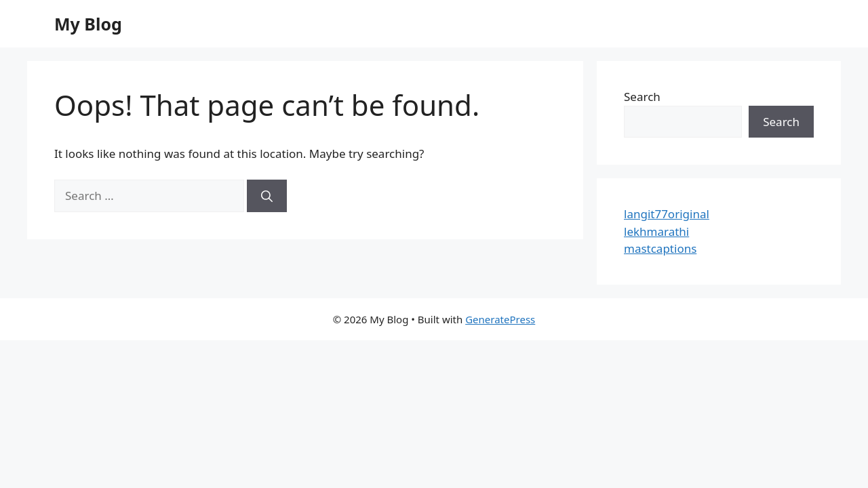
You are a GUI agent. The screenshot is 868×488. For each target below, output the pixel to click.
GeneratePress (500, 319)
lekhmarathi (656, 231)
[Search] (267, 196)
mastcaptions (660, 248)
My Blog (88, 24)
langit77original (667, 214)
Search (642, 97)
